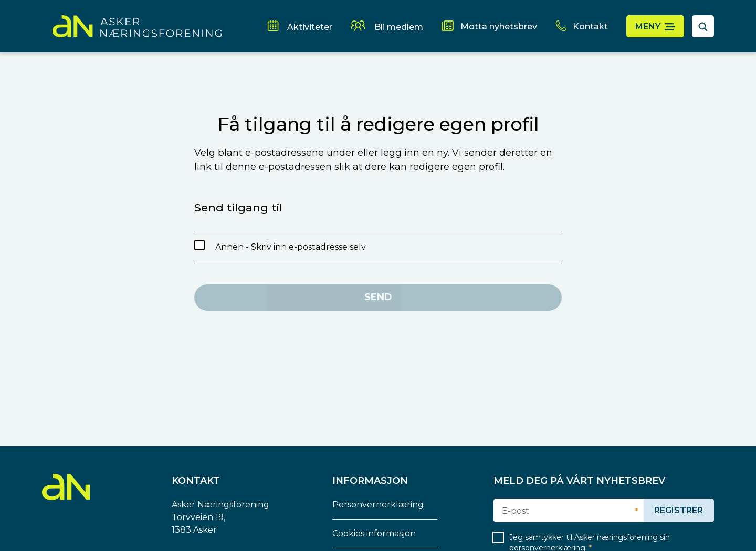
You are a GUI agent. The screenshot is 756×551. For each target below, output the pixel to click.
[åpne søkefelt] (703, 26)
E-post (516, 511)
